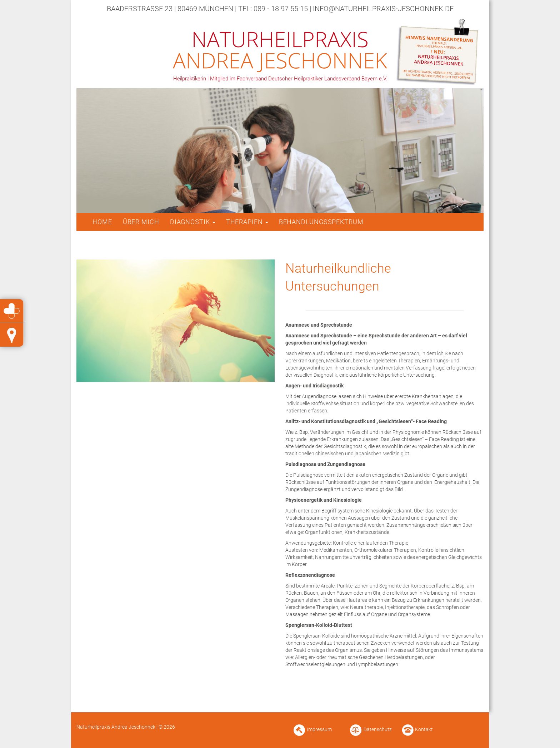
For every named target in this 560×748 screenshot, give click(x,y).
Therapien (247, 222)
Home (102, 222)
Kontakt (424, 729)
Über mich (141, 222)
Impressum (319, 729)
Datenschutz (378, 729)
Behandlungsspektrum (321, 222)
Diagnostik (193, 222)
